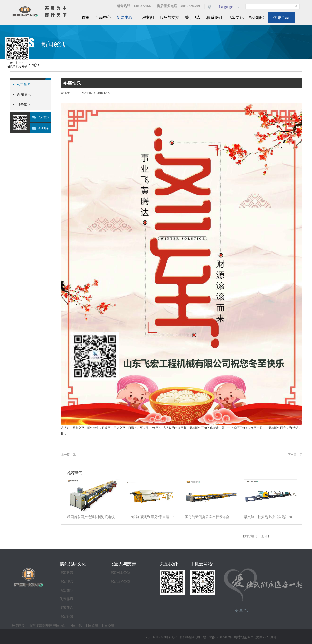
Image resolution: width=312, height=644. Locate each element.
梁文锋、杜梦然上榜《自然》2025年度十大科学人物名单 (270, 517)
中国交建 (108, 626)
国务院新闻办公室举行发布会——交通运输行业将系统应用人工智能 (211, 517)
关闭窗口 (250, 536)
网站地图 (240, 637)
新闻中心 (29, 65)
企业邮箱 (44, 128)
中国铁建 (92, 626)
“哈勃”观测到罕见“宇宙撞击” (152, 517)
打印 (265, 536)
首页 (86, 17)
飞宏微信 (44, 117)
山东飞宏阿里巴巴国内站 (48, 626)
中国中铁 (76, 626)
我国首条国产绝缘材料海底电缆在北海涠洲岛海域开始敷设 (93, 517)
